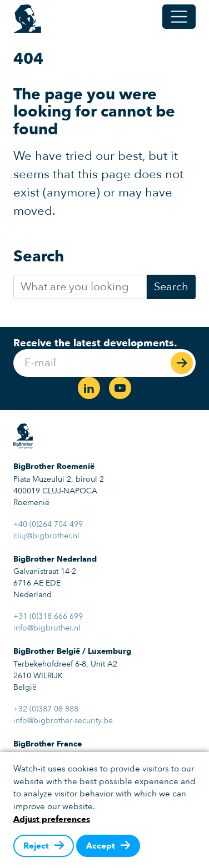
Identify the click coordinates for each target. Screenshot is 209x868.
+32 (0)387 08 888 (46, 709)
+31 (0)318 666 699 (48, 616)
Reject (36, 846)
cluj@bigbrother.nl (46, 536)
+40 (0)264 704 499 (48, 524)
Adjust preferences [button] (52, 819)
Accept (101, 846)
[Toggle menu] (179, 17)
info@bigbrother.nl (47, 628)
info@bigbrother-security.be (63, 721)
